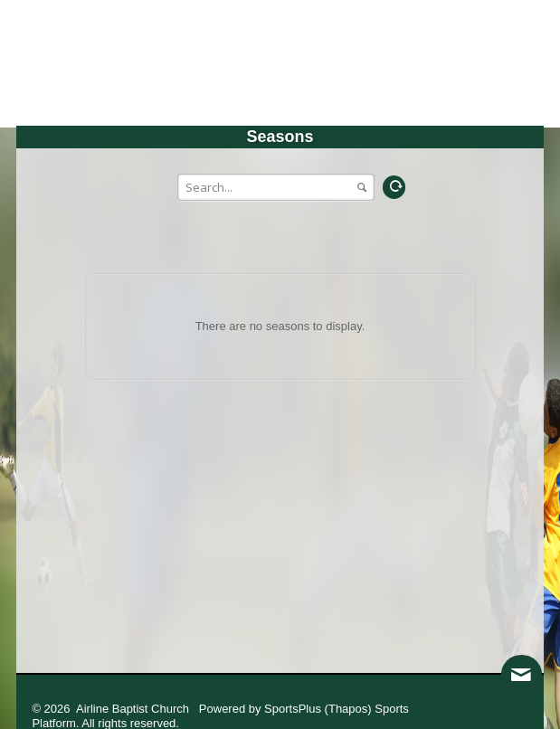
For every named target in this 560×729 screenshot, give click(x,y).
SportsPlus (293, 709)
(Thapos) (348, 709)
